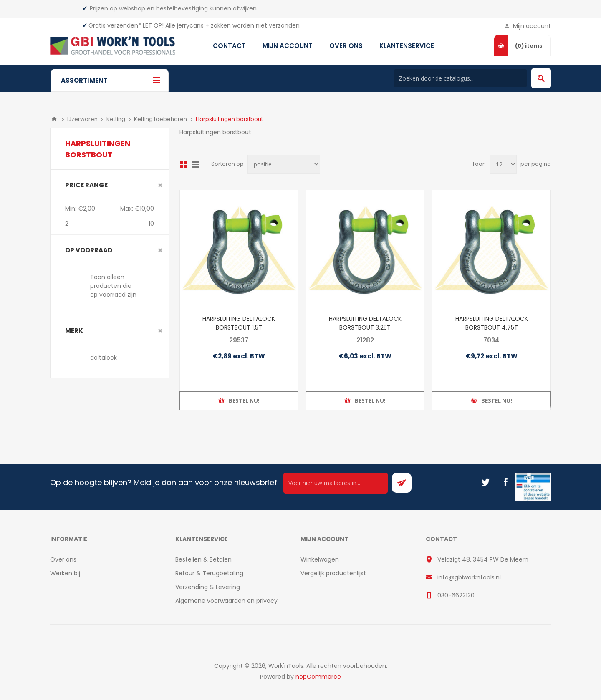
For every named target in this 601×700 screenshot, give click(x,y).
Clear (160, 185)
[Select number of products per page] (503, 164)
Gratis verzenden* (115, 25)
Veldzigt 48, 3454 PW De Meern (483, 559)
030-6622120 (456, 595)
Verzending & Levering (208, 587)
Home (54, 119)
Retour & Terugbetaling (209, 573)
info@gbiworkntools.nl (469, 577)
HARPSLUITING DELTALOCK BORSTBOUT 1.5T (239, 323)
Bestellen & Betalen (203, 559)
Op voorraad (89, 250)
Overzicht (183, 164)
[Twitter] (485, 482)
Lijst (196, 164)
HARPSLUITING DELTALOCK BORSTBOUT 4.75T (492, 323)
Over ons (63, 559)
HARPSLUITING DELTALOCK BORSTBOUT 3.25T (365, 323)
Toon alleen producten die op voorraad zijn (113, 286)
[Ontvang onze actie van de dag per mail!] (336, 483)
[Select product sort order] (284, 164)
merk (74, 331)
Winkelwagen (320, 559)
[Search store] (460, 78)
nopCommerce (318, 677)
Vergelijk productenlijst (333, 573)
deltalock (104, 358)
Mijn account (532, 26)
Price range (86, 185)
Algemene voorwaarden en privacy (226, 601)
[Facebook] (505, 482)
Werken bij (65, 573)
